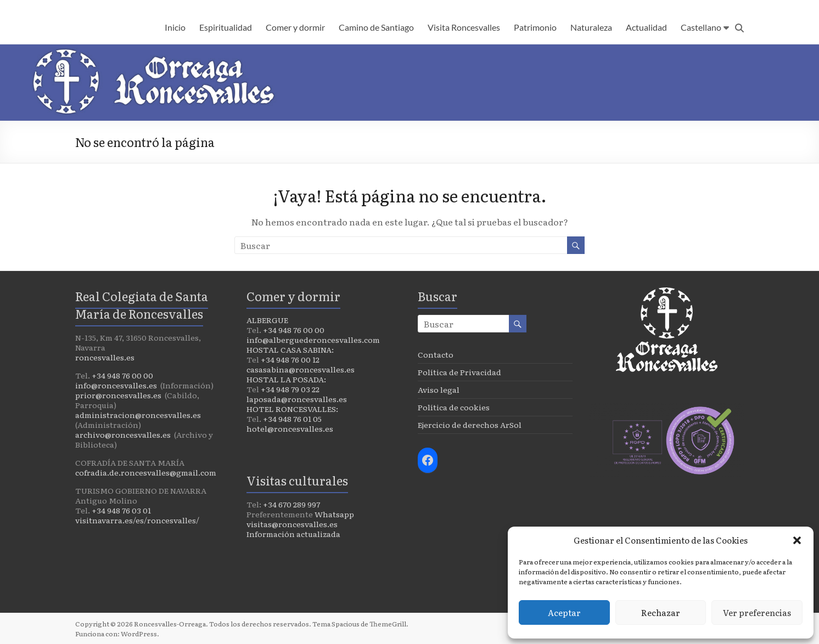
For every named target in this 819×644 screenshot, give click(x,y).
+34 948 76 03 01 (121, 510)
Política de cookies (454, 407)
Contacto (436, 354)
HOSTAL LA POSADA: (286, 379)
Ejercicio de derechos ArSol (470, 425)
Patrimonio (535, 27)
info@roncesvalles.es (116, 385)
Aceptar (564, 612)
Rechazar (661, 612)
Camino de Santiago (376, 27)
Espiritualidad (226, 27)
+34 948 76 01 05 (292, 419)
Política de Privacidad (459, 372)
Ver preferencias (757, 612)
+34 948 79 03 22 (290, 389)
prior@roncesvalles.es (118, 395)
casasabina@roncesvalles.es (301, 369)
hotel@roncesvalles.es (290, 428)
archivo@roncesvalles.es (123, 434)
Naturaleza (591, 27)
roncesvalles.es (105, 357)
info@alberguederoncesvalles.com (313, 340)
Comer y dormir (295, 27)
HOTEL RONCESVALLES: (292, 409)
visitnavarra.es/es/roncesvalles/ (137, 520)
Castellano (701, 27)
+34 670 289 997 (291, 504)
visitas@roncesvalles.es (292, 524)
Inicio (175, 27)
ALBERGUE (267, 320)
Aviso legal (439, 389)
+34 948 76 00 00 (122, 375)
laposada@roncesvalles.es (297, 399)
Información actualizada (293, 534)
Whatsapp (334, 514)
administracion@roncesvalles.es (138, 415)
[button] (797, 540)
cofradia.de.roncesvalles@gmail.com (146, 472)
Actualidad (646, 27)
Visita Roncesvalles (464, 27)
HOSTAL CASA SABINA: (290, 349)
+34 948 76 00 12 (290, 359)
